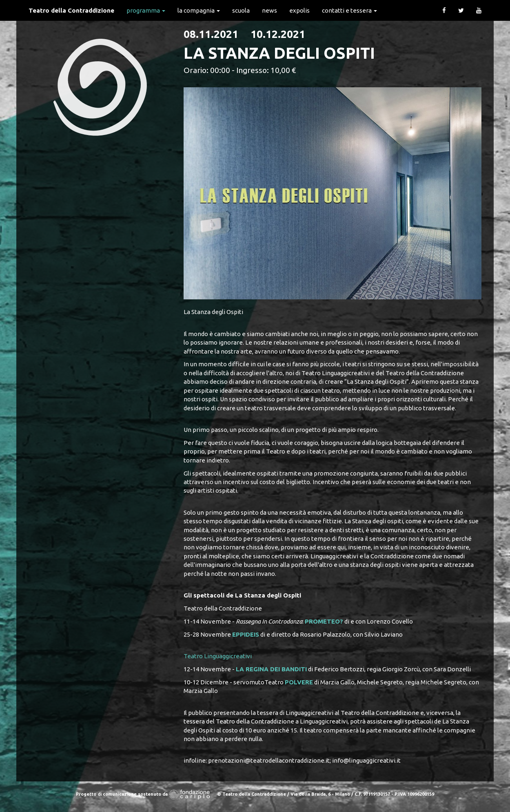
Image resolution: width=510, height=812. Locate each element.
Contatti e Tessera (349, 10)
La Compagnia (199, 10)
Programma (146, 10)
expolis (299, 10)
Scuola (241, 10)
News (269, 10)
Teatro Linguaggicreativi (218, 656)
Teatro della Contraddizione (71, 10)
